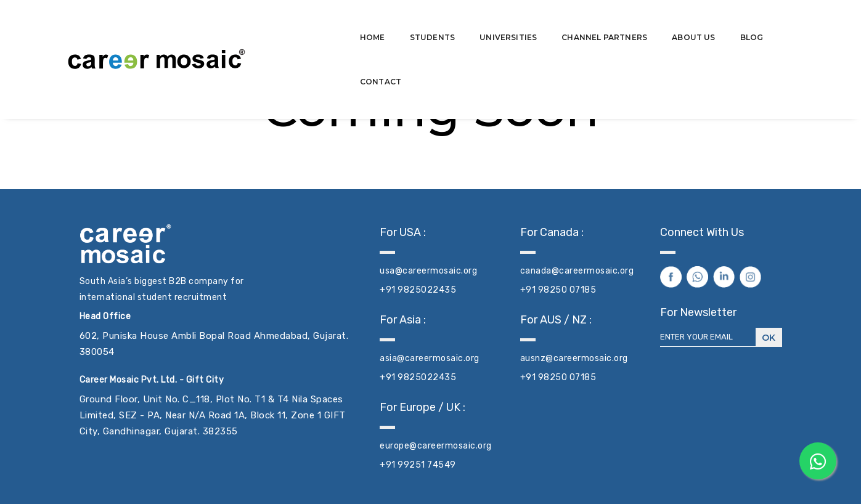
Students (385, 22)
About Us (646, 22)
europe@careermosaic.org (436, 446)
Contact (761, 22)
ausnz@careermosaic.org (574, 358)
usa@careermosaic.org (428, 271)
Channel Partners (557, 22)
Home (325, 22)
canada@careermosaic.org (577, 271)
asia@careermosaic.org (430, 358)
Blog (704, 22)
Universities (461, 22)
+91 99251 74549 (418, 465)
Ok (769, 338)
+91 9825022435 (418, 290)
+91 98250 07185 (558, 290)
